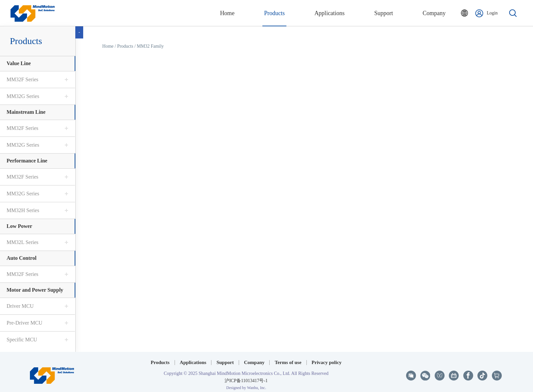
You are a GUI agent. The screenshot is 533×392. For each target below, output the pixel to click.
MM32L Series (23, 242)
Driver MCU (20, 306)
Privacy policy (327, 358)
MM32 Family (150, 46)
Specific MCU (22, 340)
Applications (193, 358)
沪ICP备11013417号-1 (246, 377)
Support (225, 358)
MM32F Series (22, 79)
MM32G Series (23, 96)
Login (486, 13)
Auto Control (22, 258)
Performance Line (27, 161)
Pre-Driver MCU (24, 323)
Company (254, 358)
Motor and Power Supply (35, 290)
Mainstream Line (26, 112)
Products (125, 46)
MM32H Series (23, 210)
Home (108, 46)
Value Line (19, 63)
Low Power (19, 226)
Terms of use (288, 358)
